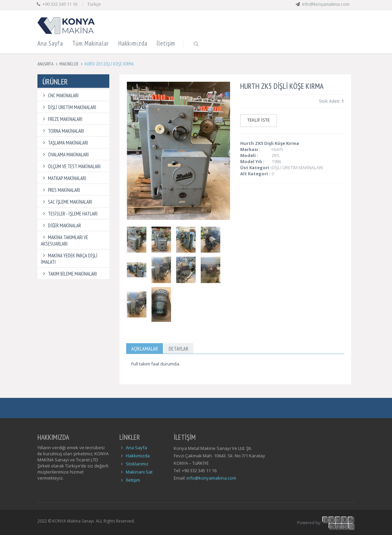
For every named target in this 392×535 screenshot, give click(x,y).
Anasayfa (45, 64)
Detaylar (178, 349)
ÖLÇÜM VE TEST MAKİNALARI (71, 166)
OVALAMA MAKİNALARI (65, 155)
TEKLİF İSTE (259, 120)
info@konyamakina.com (211, 478)
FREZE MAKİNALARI (62, 119)
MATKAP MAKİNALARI (63, 178)
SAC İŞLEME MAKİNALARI (66, 202)
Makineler (69, 64)
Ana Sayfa (50, 43)
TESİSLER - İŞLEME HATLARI (69, 214)
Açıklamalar (145, 349)
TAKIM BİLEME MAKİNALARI (69, 274)
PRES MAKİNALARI (60, 190)
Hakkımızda (133, 43)
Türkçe (94, 4)
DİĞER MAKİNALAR (61, 225)
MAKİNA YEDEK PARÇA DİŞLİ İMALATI (69, 259)
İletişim (166, 43)
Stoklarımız (137, 464)
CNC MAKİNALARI (60, 95)
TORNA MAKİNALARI (62, 131)
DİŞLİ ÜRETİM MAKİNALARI (68, 107)
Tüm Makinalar (91, 43)
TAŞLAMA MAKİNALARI (64, 143)
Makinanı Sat (139, 472)
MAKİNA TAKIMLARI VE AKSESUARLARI (64, 240)
